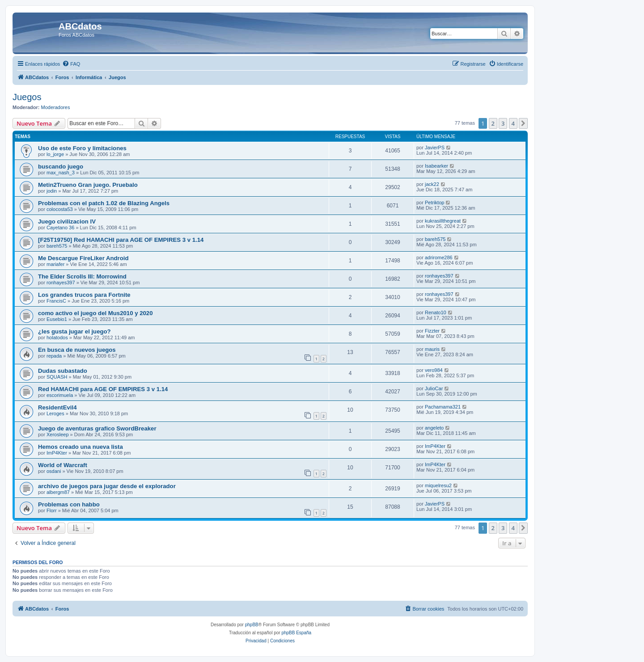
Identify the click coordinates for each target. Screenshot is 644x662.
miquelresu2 (438, 485)
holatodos (57, 337)
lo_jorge (55, 154)
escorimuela (60, 395)
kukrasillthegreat (443, 221)
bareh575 (57, 246)
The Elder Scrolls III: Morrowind (82, 276)
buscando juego (61, 167)
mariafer (55, 264)
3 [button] (503, 123)
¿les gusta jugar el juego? (74, 331)
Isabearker (436, 166)
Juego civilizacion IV (67, 221)
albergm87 (58, 492)
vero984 (434, 370)
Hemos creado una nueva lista (80, 447)
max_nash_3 (61, 173)
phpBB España (296, 633)
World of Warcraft (63, 465)
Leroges (55, 413)
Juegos (27, 97)
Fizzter (432, 331)
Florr (52, 510)
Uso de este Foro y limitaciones (82, 148)
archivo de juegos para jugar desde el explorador (107, 486)
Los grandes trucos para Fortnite (84, 295)
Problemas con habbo (69, 504)
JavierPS (435, 148)
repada (54, 356)
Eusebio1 (57, 319)
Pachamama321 (443, 407)
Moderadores (56, 107)
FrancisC (56, 301)
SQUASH (57, 377)
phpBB (252, 625)
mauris (432, 349)
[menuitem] (71, 64)
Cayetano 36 (60, 228)
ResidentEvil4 (57, 407)
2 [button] (493, 123)
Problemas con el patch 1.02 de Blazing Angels (104, 203)
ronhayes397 (61, 283)
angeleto (434, 428)
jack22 (432, 184)
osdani (54, 471)
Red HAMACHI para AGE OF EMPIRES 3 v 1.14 (103, 389)
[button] (523, 123)
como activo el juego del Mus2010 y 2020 (95, 313)
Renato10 (436, 312)
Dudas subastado (63, 371)
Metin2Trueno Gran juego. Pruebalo (88, 185)
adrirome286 (439, 257)
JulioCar (434, 388)
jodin (52, 191)
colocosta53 (60, 209)
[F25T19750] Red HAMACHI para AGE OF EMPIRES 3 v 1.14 (121, 240)
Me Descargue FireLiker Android (83, 258)
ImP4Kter (57, 453)
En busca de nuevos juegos (77, 350)
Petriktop (434, 202)
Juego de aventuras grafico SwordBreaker (97, 428)
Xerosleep (58, 434)
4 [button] (513, 123)
